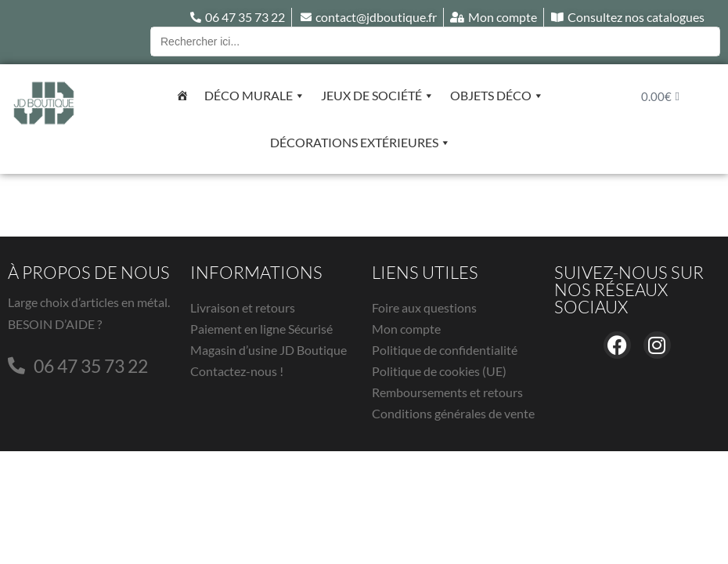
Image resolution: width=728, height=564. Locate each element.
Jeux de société (378, 96)
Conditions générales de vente (453, 413)
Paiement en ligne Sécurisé (261, 329)
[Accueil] (182, 96)
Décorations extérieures (360, 143)
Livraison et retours (243, 307)
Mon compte (406, 329)
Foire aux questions (424, 307)
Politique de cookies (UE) (439, 371)
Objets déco (497, 96)
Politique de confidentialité (445, 350)
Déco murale (255, 96)
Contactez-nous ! (237, 371)
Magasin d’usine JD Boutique (268, 350)
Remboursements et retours (447, 392)
